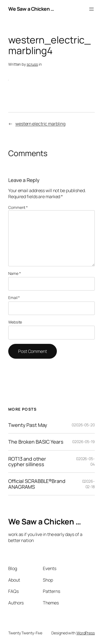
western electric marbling (40, 124)
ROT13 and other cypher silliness (27, 462)
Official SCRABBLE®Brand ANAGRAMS (37, 484)
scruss (32, 64)
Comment (18, 207)
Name (14, 273)
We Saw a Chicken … (31, 9)
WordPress (86, 633)
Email (14, 298)
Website (15, 322)
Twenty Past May (28, 425)
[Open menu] (91, 9)
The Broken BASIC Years (36, 442)
